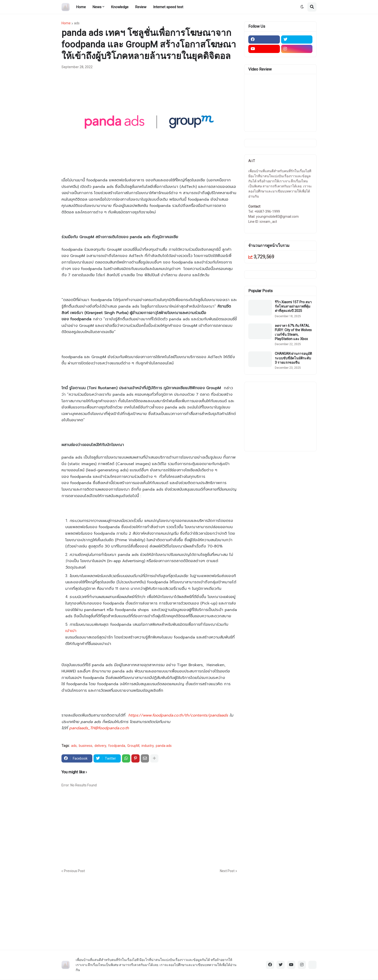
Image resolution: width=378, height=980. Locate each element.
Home (66, 23)
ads (77, 23)
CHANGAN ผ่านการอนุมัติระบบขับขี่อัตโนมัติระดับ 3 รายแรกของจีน (293, 358)
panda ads (164, 746)
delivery (100, 746)
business (86, 746)
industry (148, 746)
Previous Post (74, 871)
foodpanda (117, 746)
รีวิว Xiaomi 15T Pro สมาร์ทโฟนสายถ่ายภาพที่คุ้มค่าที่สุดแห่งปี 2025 (293, 306)
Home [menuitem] (81, 7)
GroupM (133, 746)
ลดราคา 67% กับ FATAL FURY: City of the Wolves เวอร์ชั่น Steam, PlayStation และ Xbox (293, 332)
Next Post (227, 871)
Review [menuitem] (141, 7)
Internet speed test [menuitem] (168, 7)
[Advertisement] (178, 830)
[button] (302, 7)
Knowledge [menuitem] (120, 7)
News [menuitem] (97, 7)
